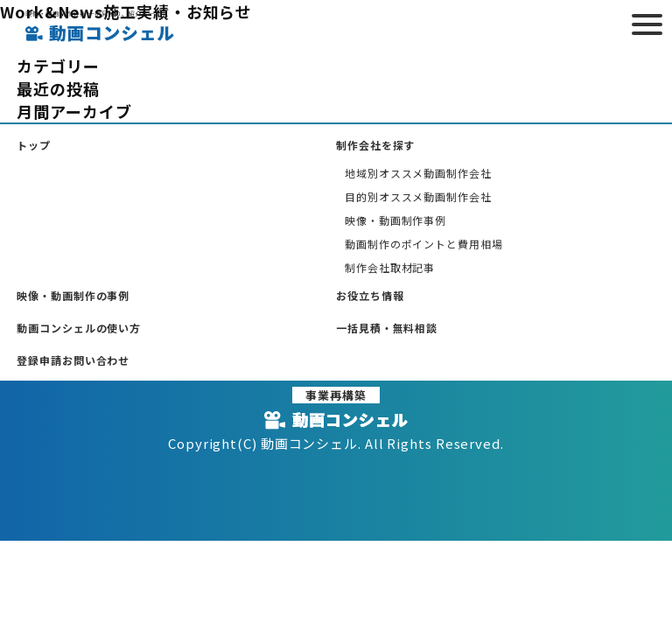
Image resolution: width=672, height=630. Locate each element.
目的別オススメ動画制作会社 (418, 196)
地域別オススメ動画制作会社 (418, 173)
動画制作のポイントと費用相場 (424, 244)
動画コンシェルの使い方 (79, 328)
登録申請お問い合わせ (73, 360)
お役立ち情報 (370, 295)
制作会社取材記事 (390, 267)
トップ (34, 145)
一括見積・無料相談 (387, 328)
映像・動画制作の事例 (73, 295)
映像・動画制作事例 (395, 220)
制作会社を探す (375, 145)
